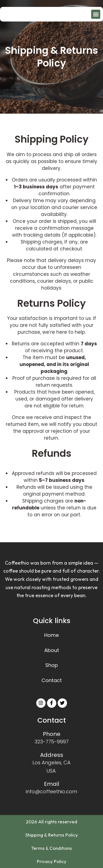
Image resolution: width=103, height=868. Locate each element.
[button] (96, 14)
